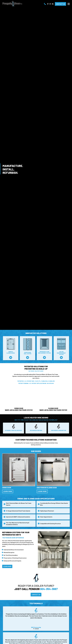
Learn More (8, 492)
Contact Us (60, 4)
